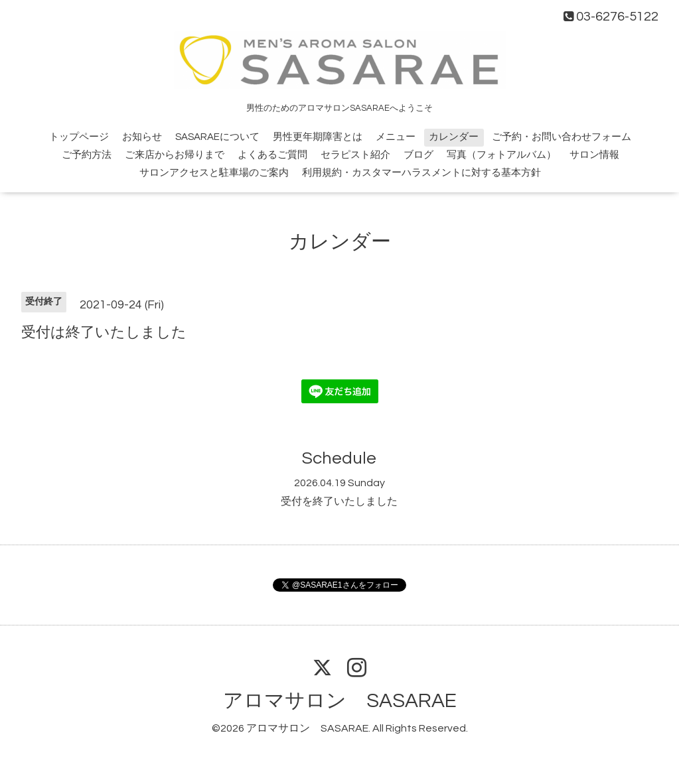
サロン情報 (594, 155)
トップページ (79, 137)
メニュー (396, 137)
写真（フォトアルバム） (501, 155)
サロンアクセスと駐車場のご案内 (214, 173)
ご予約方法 (87, 155)
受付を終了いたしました (339, 501)
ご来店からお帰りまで (175, 155)
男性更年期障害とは (318, 137)
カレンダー (454, 137)
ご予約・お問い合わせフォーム (562, 137)
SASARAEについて (217, 137)
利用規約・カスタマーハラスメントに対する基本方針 (421, 173)
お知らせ (142, 137)
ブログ (418, 155)
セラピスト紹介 (355, 155)
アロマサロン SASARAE (340, 701)
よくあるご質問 (272, 155)
